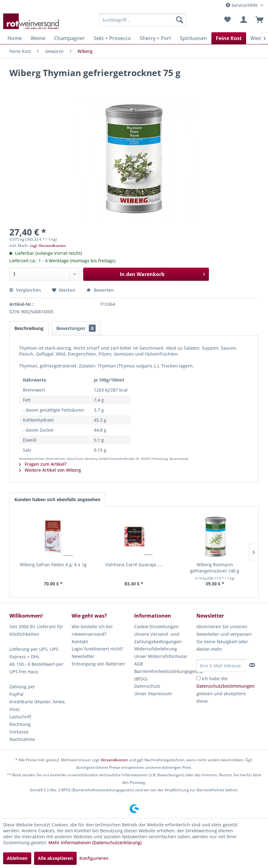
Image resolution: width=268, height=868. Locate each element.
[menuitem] (143, 20)
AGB (139, 664)
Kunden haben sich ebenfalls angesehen (57, 499)
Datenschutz (147, 686)
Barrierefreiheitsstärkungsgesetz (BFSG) (164, 675)
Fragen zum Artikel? (43, 464)
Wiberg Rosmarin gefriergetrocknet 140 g (215, 568)
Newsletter (83, 656)
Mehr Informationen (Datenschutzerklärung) (95, 842)
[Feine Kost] (229, 38)
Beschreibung (29, 328)
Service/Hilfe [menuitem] (242, 5)
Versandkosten (114, 760)
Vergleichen (25, 290)
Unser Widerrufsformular (161, 656)
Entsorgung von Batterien (98, 664)
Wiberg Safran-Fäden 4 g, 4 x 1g (53, 565)
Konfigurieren (94, 858)
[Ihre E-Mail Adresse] (221, 665)
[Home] (15, 38)
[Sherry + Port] (155, 38)
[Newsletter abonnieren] (252, 665)
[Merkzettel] (227, 20)
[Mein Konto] (243, 20)
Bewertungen (76, 328)
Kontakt (80, 642)
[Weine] (38, 38)
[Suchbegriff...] (143, 20)
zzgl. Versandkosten (48, 246)
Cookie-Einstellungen (156, 627)
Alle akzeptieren (55, 858)
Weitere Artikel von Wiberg (50, 470)
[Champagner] (69, 38)
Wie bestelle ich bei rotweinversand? (92, 630)
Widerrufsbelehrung (156, 649)
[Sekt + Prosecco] (112, 38)
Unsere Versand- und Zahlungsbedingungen (158, 638)
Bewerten (100, 290)
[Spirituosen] (193, 38)
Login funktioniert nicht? (97, 649)
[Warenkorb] (258, 20)
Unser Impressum (153, 693)
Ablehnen (17, 858)
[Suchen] (180, 20)
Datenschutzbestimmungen (225, 686)
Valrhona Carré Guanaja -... (134, 565)
